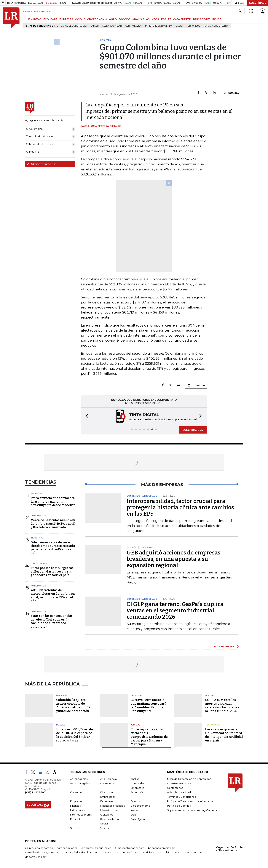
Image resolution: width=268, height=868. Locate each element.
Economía (137, 792)
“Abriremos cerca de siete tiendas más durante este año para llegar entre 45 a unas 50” (53, 548)
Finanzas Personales (113, 806)
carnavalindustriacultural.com (82, 852)
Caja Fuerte (107, 783)
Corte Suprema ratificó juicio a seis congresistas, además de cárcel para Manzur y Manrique (149, 737)
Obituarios (107, 815)
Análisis (135, 779)
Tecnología (212, 725)
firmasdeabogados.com (130, 848)
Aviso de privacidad (179, 792)
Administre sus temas (42, 164)
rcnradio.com (131, 852)
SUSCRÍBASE (258, 3)
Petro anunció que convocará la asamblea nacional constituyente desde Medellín (53, 502)
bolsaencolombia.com (162, 848)
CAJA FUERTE (182, 19)
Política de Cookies (179, 806)
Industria (37, 538)
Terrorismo (194, 26)
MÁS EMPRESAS (224, 646)
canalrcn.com (111, 852)
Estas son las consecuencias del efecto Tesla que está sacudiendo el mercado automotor (52, 621)
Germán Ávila (133, 26)
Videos (105, 828)
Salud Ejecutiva (140, 819)
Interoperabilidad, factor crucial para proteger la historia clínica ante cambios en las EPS (180, 507)
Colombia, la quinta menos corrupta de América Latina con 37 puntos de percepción (73, 705)
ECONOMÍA (50, 19)
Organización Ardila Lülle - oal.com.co (229, 849)
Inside (134, 810)
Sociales (75, 828)
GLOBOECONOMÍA (95, 19)
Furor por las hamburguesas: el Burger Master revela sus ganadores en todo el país (52, 572)
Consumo (76, 792)
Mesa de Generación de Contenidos (189, 779)
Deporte (210, 695)
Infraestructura (109, 810)
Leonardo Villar (112, 26)
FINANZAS (35, 19)
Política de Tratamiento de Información (191, 801)
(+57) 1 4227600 (35, 792)
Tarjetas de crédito (216, 26)
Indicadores (77, 810)
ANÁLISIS (138, 19)
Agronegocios (79, 779)
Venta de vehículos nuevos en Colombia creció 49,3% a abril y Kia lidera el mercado (53, 524)
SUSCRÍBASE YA (193, 430)
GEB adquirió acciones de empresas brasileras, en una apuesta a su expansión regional (174, 559)
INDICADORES (201, 19)
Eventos (135, 801)
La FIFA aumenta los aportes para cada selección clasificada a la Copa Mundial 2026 (222, 705)
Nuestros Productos (179, 783)
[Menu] (25, 19)
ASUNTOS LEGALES (159, 19)
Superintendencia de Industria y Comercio (193, 810)
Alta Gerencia (109, 779)
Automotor (38, 516)
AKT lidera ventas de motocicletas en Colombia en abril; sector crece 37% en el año (53, 596)
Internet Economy (81, 815)
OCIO (78, 19)
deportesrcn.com (36, 857)
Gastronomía (39, 564)
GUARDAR (232, 93)
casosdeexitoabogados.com (43, 852)
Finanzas (75, 806)
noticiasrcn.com (153, 852)
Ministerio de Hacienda (159, 26)
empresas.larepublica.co (96, 848)
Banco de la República (74, 26)
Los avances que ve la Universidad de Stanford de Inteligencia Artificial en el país (224, 735)
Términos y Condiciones (181, 797)
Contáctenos (175, 788)
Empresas (76, 801)
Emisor (95, 26)
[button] (86, 416)
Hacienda (36, 493)
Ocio (134, 815)
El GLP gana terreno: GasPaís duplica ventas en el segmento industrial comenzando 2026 (175, 610)
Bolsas (61, 725)
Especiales (107, 801)
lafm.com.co (174, 852)
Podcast (75, 819)
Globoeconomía (141, 806)
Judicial (135, 725)
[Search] (240, 11)
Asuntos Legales (80, 783)
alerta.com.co (193, 852)
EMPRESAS (66, 19)
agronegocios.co (67, 848)
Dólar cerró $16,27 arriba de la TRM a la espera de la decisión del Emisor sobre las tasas (75, 735)
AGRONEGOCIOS (120, 19)
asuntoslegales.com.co (39, 848)
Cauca (179, 26)
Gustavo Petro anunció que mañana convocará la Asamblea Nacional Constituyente (149, 705)
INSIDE (217, 19)
